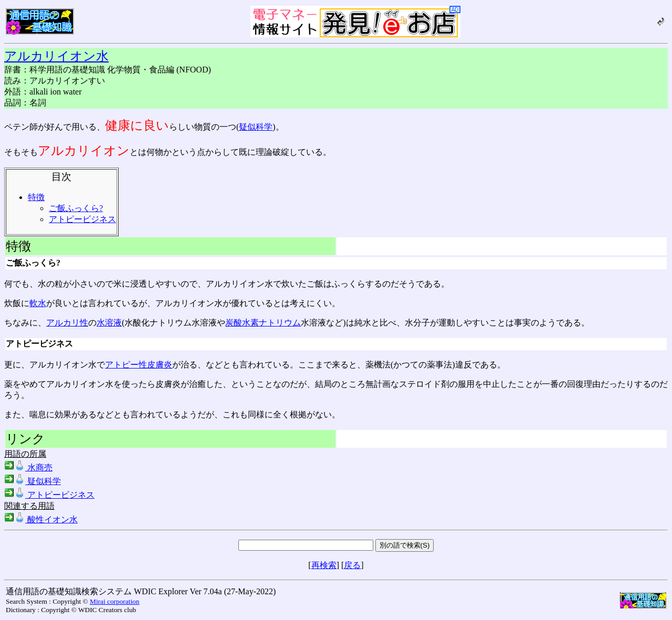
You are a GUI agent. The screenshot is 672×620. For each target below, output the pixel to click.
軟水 (38, 303)
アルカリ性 (67, 323)
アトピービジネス (82, 219)
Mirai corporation (114, 601)
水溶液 (109, 323)
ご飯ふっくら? (76, 208)
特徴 (36, 197)
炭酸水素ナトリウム (263, 323)
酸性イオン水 (41, 519)
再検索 (324, 565)
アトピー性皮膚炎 (139, 365)
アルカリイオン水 (56, 56)
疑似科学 (256, 127)
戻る (352, 565)
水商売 (28, 467)
